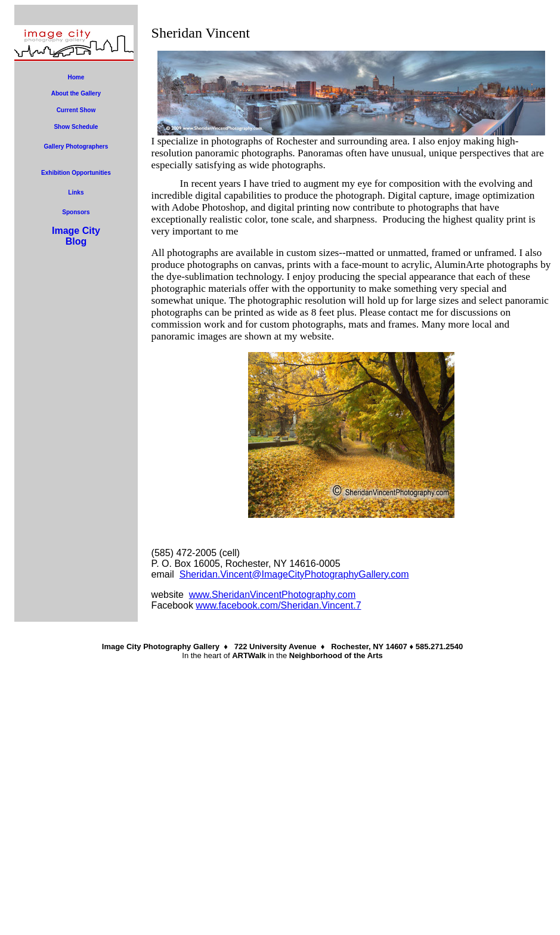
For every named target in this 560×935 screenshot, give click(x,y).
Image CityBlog (76, 236)
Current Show (76, 110)
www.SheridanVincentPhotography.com (273, 595)
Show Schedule (76, 127)
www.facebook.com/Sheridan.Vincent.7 (278, 605)
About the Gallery (76, 93)
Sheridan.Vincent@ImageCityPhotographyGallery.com (294, 574)
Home (76, 77)
